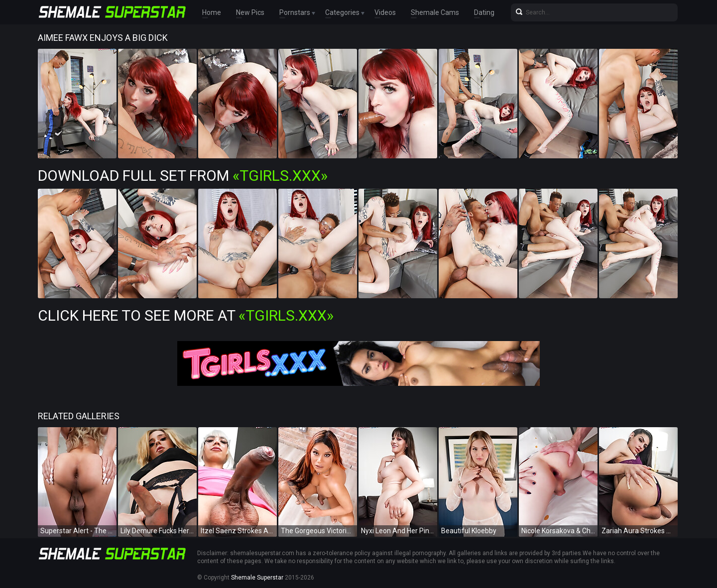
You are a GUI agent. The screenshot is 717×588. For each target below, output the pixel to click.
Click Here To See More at (186, 315)
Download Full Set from (183, 176)
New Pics (250, 12)
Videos (385, 12)
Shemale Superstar (257, 578)
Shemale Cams (435, 12)
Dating (484, 12)
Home (212, 12)
